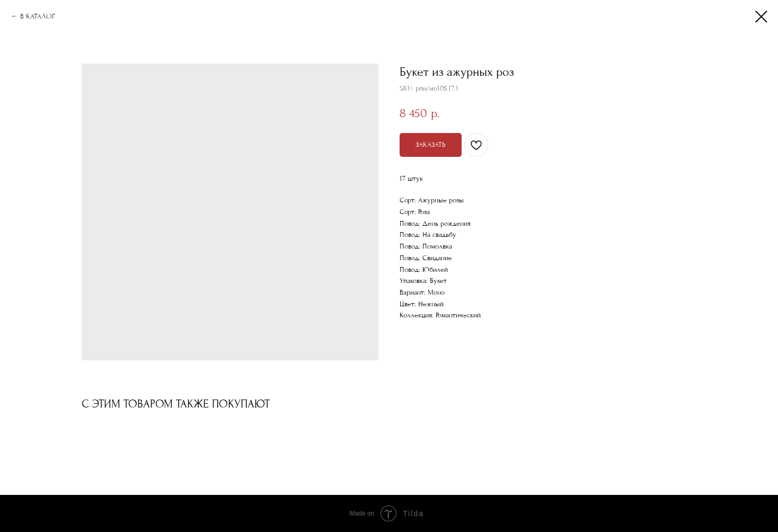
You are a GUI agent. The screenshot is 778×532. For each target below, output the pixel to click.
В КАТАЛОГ (38, 16)
